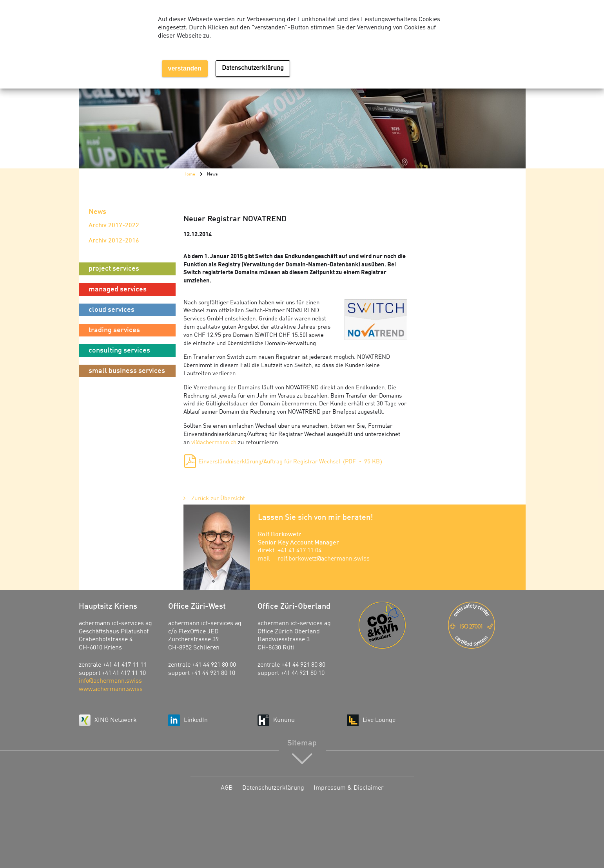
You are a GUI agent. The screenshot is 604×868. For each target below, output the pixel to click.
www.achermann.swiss (111, 689)
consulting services (119, 351)
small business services (127, 371)
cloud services (112, 310)
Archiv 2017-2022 (114, 226)
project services (114, 269)
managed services (118, 289)
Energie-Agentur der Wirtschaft (397, 625)
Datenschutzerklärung (273, 788)
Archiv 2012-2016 (114, 241)
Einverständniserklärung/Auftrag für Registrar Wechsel (290, 462)
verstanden (185, 68)
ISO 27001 (487, 625)
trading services (114, 330)
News (97, 212)
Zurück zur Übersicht (218, 499)
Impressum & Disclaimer (349, 788)
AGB (227, 788)
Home (189, 174)
